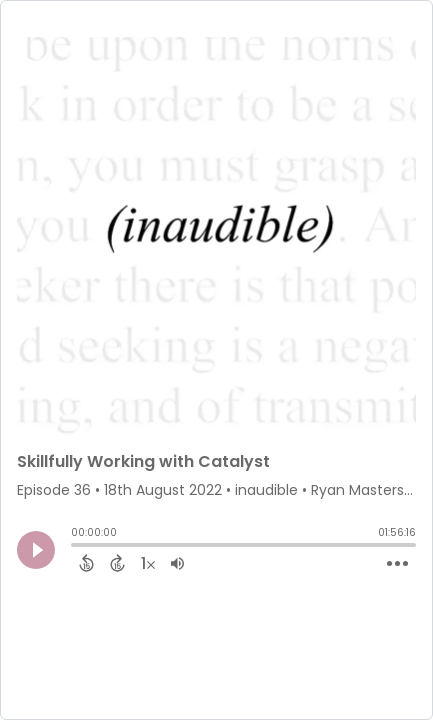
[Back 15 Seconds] (86, 563)
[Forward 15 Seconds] (117, 563)
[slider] (76, 547)
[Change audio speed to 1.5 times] (148, 563)
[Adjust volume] (177, 563)
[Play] (36, 550)
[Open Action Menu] (397, 564)
